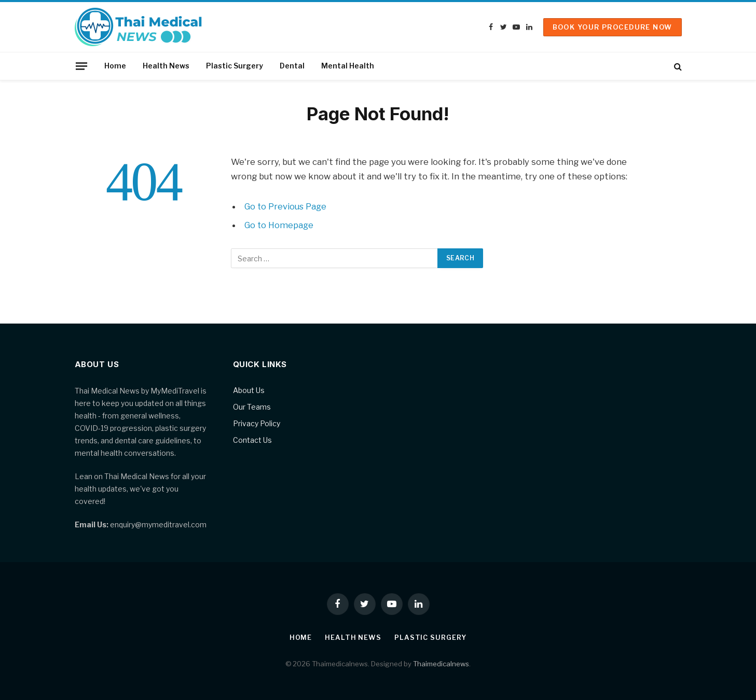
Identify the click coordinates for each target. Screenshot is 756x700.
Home (115, 66)
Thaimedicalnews (441, 664)
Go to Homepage (279, 225)
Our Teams (252, 407)
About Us (249, 390)
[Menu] (81, 66)
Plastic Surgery (235, 66)
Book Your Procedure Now (613, 27)
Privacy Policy (257, 423)
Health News (166, 66)
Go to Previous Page (286, 206)
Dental (292, 66)
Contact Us (252, 440)
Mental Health (348, 66)
